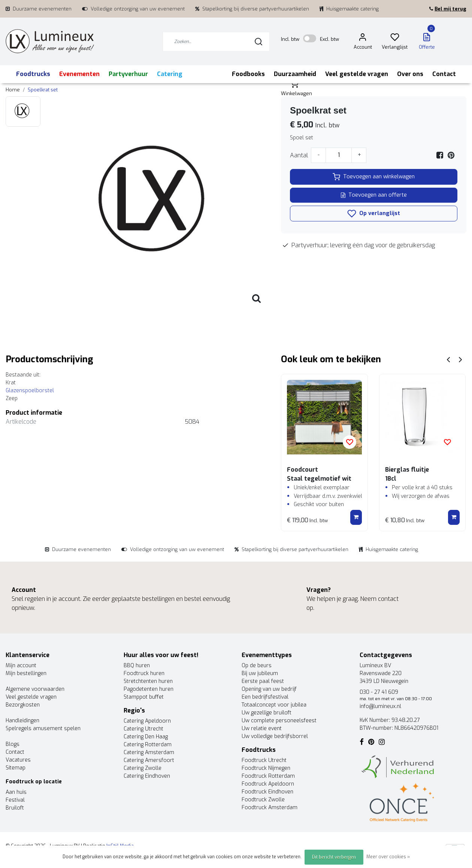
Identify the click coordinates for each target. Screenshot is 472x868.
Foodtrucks (33, 74)
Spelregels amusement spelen (43, 728)
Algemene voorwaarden (35, 689)
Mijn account (21, 666)
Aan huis (16, 792)
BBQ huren (137, 666)
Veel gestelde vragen (357, 74)
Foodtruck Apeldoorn (268, 784)
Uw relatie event (262, 728)
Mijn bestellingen (26, 673)
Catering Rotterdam (148, 745)
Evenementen (79, 74)
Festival (15, 800)
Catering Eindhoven (147, 776)
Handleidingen (22, 721)
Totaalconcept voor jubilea (274, 705)
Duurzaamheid (295, 74)
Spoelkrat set (43, 90)
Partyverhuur (128, 74)
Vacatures (18, 760)
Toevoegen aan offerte (374, 195)
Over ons (410, 74)
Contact (444, 74)
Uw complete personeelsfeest (279, 721)
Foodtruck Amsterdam (270, 807)
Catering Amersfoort (149, 760)
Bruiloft (15, 808)
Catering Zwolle (143, 768)
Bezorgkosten (23, 705)
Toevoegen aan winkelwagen (374, 177)
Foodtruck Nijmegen (266, 768)
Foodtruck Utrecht (264, 760)
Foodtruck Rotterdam (268, 776)
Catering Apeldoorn (147, 721)
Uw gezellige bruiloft (267, 713)
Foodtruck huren (144, 673)
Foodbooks (248, 74)
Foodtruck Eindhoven (267, 792)
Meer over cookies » (388, 857)
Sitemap (16, 768)
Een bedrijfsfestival (265, 697)
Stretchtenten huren (148, 681)
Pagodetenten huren (149, 689)
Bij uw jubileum (260, 673)
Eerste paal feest (263, 681)
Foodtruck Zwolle (263, 800)
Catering (170, 74)
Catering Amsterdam (149, 752)
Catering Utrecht (143, 729)
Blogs (13, 744)
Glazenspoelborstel (31, 391)
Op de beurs (257, 666)
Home (13, 90)
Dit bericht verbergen (334, 857)
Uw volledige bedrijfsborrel (275, 736)
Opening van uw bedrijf (269, 689)
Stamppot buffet (144, 697)
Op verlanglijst (374, 214)
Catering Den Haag (146, 737)
